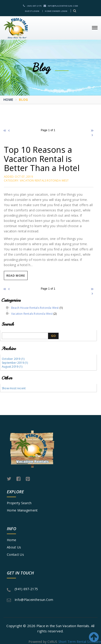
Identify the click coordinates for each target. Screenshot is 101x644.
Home (8, 100)
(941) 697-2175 (32, 6)
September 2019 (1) (15, 363)
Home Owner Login (56, 11)
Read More (16, 275)
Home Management (22, 510)
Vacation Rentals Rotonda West (32, 314)
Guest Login (32, 11)
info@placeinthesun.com (61, 6)
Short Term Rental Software (80, 642)
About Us (14, 547)
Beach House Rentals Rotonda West (35, 308)
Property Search (19, 503)
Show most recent (14, 388)
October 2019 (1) (13, 359)
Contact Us (15, 554)
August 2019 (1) (12, 367)
